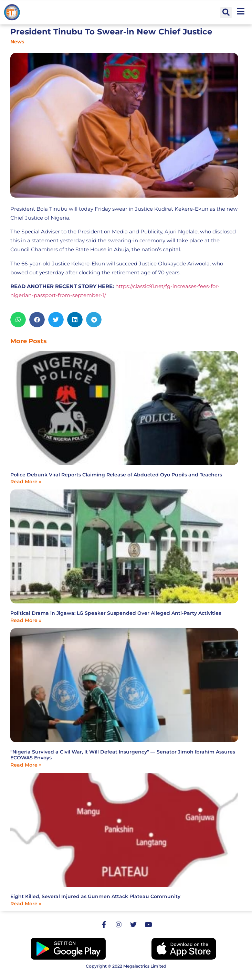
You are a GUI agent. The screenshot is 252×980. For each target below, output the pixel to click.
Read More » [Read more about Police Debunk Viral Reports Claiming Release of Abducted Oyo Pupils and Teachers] (26, 482)
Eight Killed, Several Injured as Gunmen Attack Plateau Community (95, 896)
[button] (226, 13)
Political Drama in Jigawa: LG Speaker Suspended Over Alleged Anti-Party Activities (116, 613)
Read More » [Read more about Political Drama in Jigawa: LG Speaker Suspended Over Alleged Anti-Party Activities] (26, 620)
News (17, 42)
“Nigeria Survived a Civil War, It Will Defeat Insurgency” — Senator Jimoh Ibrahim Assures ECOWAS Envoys (123, 755)
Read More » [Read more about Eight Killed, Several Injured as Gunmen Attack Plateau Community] (26, 904)
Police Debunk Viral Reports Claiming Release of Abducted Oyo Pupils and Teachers (116, 475)
